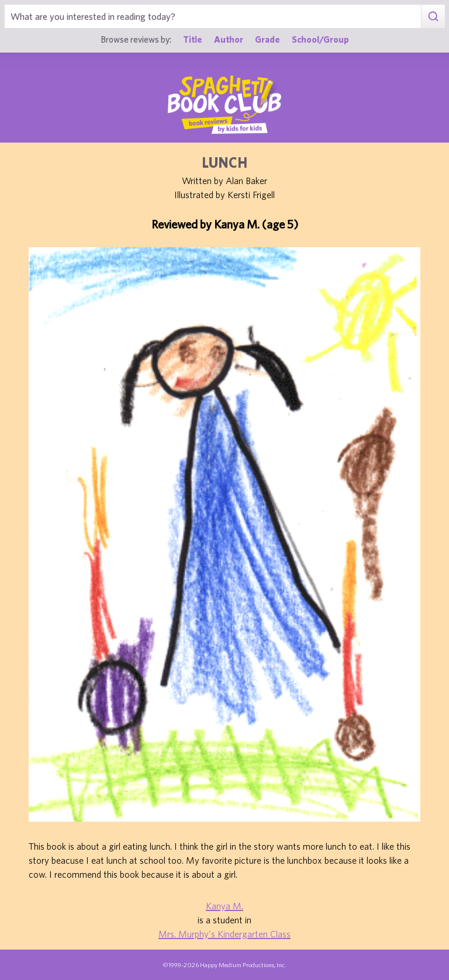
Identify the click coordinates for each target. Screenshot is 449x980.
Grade (267, 39)
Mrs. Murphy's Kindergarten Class (224, 934)
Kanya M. (224, 906)
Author (229, 39)
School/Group (320, 39)
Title (193, 39)
